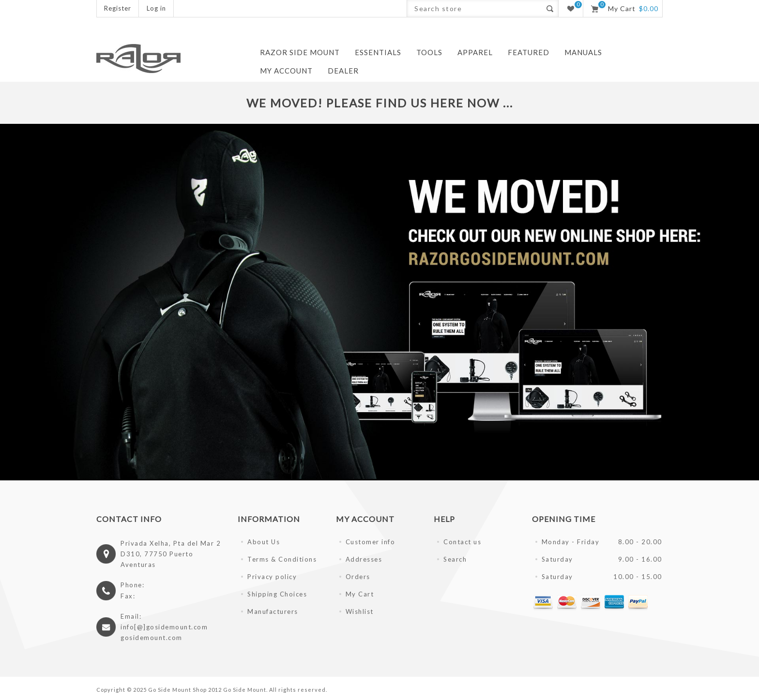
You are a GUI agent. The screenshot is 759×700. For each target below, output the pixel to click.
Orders (358, 577)
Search (455, 559)
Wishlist (360, 611)
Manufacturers (273, 611)
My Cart (360, 594)
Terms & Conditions (282, 559)
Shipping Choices (277, 594)
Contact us (462, 542)
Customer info (371, 542)
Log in (156, 8)
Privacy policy (272, 577)
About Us (264, 542)
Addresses (364, 559)
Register (118, 8)
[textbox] (474, 8)
